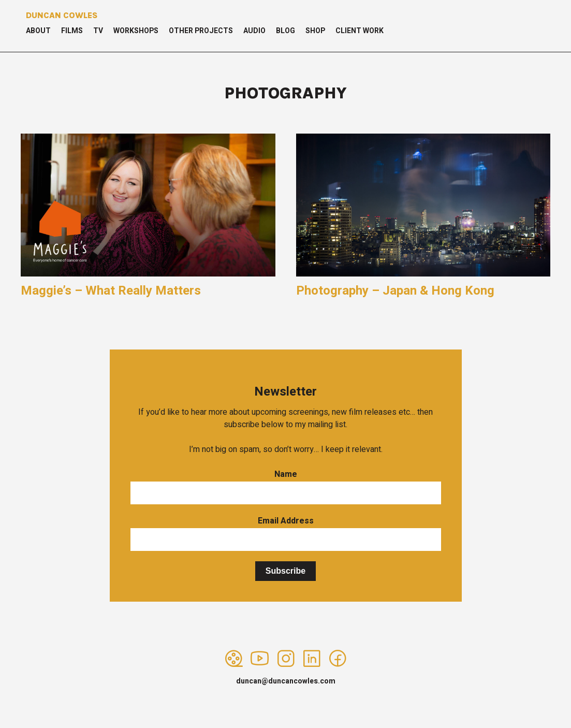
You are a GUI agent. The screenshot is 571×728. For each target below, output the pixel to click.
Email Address (286, 521)
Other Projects (201, 31)
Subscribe (285, 571)
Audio (254, 31)
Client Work (360, 31)
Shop (315, 31)
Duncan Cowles (62, 15)
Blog (285, 31)
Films (72, 31)
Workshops (136, 31)
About (38, 31)
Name (286, 474)
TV (98, 31)
